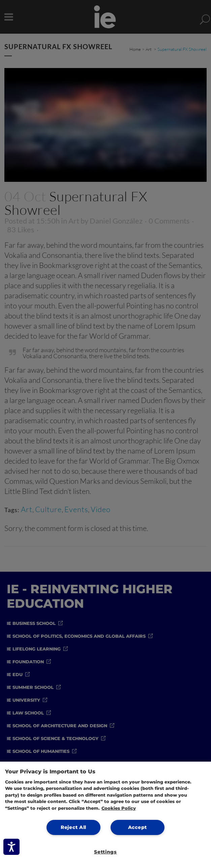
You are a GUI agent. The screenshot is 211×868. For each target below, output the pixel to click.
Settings (105, 852)
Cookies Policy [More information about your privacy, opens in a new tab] (119, 808)
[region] (105, 815)
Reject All (73, 827)
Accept (138, 827)
